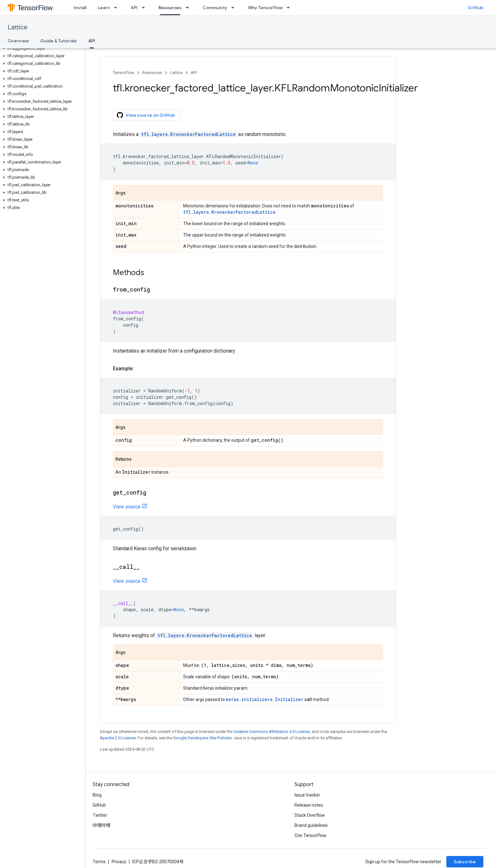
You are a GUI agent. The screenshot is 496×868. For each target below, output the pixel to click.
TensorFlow (124, 73)
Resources (152, 73)
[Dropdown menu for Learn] (117, 8)
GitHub (476, 8)
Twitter (100, 815)
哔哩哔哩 (102, 825)
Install (80, 8)
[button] (41, 48)
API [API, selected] (92, 41)
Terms (99, 862)
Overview (18, 41)
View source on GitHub (146, 115)
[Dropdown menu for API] (145, 8)
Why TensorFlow (265, 8)
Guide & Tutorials (59, 41)
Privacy (119, 862)
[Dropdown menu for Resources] (189, 8)
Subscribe (465, 862)
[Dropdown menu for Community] (235, 8)
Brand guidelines (311, 825)
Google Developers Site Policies (202, 738)
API (134, 8)
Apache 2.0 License (118, 738)
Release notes (309, 805)
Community (215, 8)
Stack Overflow (310, 815)
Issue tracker (307, 795)
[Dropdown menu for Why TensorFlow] (290, 8)
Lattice (18, 27)
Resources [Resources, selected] (170, 8)
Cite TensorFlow (310, 835)
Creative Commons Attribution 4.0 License (272, 732)
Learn (104, 8)
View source (127, 507)
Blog (97, 795)
